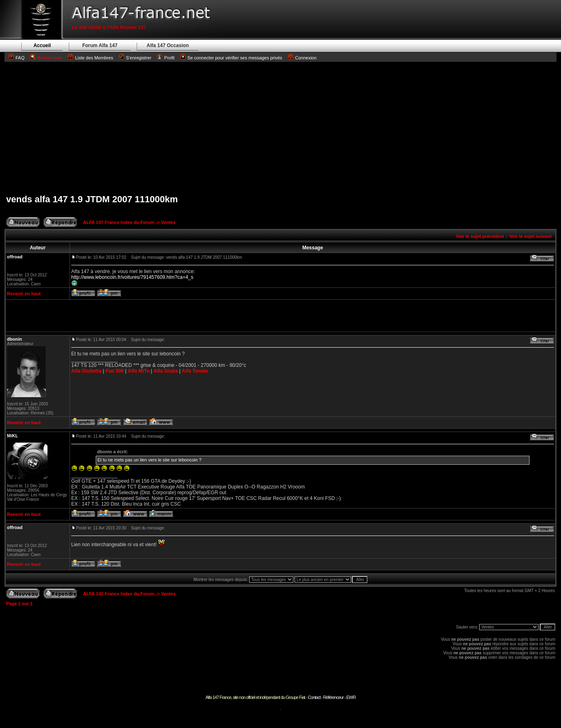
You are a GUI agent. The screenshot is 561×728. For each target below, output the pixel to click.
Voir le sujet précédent (480, 236)
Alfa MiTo (139, 371)
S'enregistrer (139, 58)
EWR (351, 697)
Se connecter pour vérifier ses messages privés (231, 58)
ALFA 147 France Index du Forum (119, 222)
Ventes (168, 222)
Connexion (302, 58)
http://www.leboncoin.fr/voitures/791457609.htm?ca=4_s (132, 277)
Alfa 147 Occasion (168, 45)
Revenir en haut (24, 294)
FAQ (20, 58)
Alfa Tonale (195, 371)
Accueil (42, 45)
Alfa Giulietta (86, 371)
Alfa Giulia (166, 371)
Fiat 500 (115, 371)
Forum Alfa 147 (100, 45)
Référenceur (333, 697)
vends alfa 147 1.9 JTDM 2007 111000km (92, 199)
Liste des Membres (90, 58)
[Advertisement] (281, 128)
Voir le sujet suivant (531, 236)
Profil (169, 58)
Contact (314, 697)
